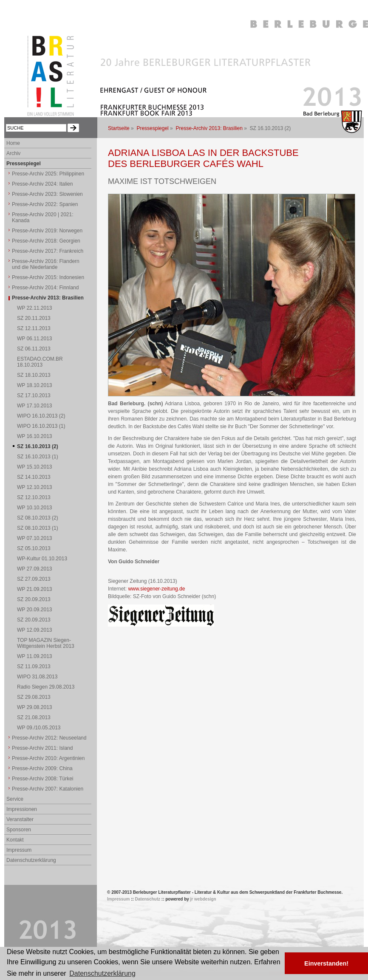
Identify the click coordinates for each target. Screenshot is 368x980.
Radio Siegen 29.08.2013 (46, 687)
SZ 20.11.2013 (34, 318)
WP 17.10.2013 (35, 406)
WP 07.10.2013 (35, 538)
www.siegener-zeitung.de (156, 589)
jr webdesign (203, 899)
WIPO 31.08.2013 (37, 677)
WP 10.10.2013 (35, 508)
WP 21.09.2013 (35, 589)
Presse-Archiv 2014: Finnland (45, 288)
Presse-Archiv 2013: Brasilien (209, 128)
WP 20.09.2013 (35, 610)
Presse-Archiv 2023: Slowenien (47, 194)
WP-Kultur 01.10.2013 (42, 559)
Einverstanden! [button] (326, 963)
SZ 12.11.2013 (34, 328)
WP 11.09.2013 (35, 656)
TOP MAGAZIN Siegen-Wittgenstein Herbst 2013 (46, 643)
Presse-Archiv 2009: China (42, 768)
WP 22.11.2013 (35, 308)
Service (15, 799)
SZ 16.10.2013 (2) (38, 446)
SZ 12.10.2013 (34, 497)
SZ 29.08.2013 (34, 697)
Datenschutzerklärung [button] (102, 973)
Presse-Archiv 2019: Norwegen (47, 231)
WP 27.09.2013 (35, 569)
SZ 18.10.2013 (34, 375)
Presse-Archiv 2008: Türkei (43, 779)
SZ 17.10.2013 (34, 395)
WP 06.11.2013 (35, 339)
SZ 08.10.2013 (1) (38, 528)
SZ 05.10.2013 (34, 548)
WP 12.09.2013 (35, 630)
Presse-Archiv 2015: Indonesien (48, 277)
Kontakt (15, 840)
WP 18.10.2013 (35, 385)
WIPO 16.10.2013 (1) (41, 426)
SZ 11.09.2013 (34, 667)
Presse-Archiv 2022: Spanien (45, 204)
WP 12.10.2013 (35, 487)
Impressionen (22, 809)
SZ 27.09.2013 (34, 579)
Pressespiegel (152, 128)
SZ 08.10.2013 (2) (38, 518)
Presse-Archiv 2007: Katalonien (48, 789)
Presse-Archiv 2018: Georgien (46, 241)
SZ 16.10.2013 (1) (38, 457)
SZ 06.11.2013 (34, 349)
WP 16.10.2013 (35, 436)
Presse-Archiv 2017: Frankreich (48, 251)
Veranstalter (20, 819)
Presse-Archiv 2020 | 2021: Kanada (43, 217)
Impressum (19, 850)
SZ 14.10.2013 (34, 477)
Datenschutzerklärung (31, 860)
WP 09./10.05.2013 (39, 728)
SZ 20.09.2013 (34, 599)
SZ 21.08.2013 (34, 717)
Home (13, 143)
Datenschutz (148, 899)
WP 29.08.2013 (35, 707)
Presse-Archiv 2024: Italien (42, 184)
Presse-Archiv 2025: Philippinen (48, 174)
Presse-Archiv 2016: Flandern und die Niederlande (46, 264)
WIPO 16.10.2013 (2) (41, 416)
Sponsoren (19, 830)
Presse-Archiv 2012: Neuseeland (49, 738)
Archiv (13, 153)
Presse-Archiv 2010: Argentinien (48, 758)
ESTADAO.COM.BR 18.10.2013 (40, 362)
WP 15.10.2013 (35, 467)
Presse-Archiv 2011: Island (42, 748)
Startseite (119, 128)
